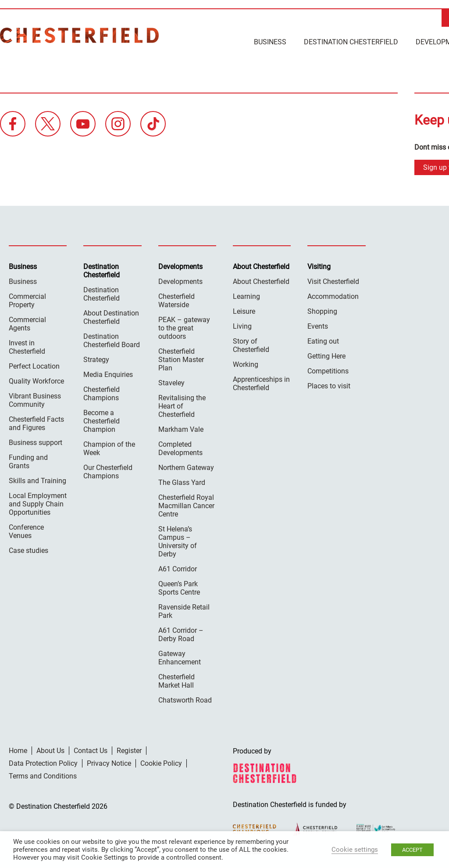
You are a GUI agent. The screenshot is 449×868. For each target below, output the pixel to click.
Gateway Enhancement (180, 657)
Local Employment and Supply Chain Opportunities (38, 503)
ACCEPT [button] (412, 850)
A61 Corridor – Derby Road (181, 634)
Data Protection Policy (43, 762)
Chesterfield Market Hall (176, 680)
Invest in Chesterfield (27, 346)
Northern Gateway (186, 467)
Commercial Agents (27, 323)
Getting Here (326, 355)
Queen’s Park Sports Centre (179, 587)
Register (129, 750)
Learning (246, 296)
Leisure (244, 310)
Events (318, 325)
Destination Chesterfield (79, 35)
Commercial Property (27, 300)
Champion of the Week (109, 448)
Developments (180, 281)
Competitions (328, 370)
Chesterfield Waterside (176, 300)
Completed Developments (180, 448)
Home (18, 750)
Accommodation (333, 296)
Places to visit (329, 385)
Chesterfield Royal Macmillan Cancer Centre (186, 505)
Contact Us (91, 750)
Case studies (29, 550)
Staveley (171, 382)
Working (246, 364)
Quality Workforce (36, 380)
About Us (50, 750)
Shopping (322, 310)
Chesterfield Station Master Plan (181, 359)
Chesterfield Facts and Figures (36, 423)
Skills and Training (37, 480)
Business (270, 42)
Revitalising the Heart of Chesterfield (182, 405)
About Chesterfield (261, 281)
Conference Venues (26, 531)
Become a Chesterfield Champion (102, 420)
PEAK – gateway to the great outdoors (184, 327)
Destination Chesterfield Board (112, 340)
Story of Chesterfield (251, 344)
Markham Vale (181, 429)
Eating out (323, 340)
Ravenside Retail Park (184, 610)
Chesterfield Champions (102, 393)
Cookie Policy (161, 762)
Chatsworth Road (185, 699)
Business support (36, 442)
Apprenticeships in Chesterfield (261, 383)
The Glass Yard (182, 482)
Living (242, 325)
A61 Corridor (178, 568)
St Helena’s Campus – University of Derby (178, 541)
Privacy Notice (109, 762)
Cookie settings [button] (355, 850)
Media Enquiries (108, 374)
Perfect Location (34, 365)
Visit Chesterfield (333, 281)
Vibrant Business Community (35, 399)
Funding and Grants (28, 461)
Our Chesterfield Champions (108, 471)
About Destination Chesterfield (111, 316)
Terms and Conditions (43, 775)
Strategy (96, 359)
